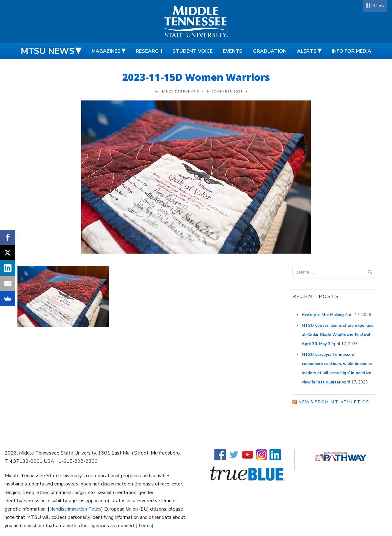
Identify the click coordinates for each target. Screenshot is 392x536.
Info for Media (351, 51)
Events (233, 51)
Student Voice (192, 51)
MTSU (378, 6)
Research (149, 51)
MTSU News (48, 51)
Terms (145, 526)
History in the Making (323, 315)
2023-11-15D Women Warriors (196, 77)
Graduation (270, 51)
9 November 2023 (225, 92)
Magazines (106, 51)
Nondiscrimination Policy (75, 509)
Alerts (307, 51)
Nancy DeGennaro (180, 92)
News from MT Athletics (334, 402)
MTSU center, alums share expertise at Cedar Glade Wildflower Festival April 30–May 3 (338, 335)
